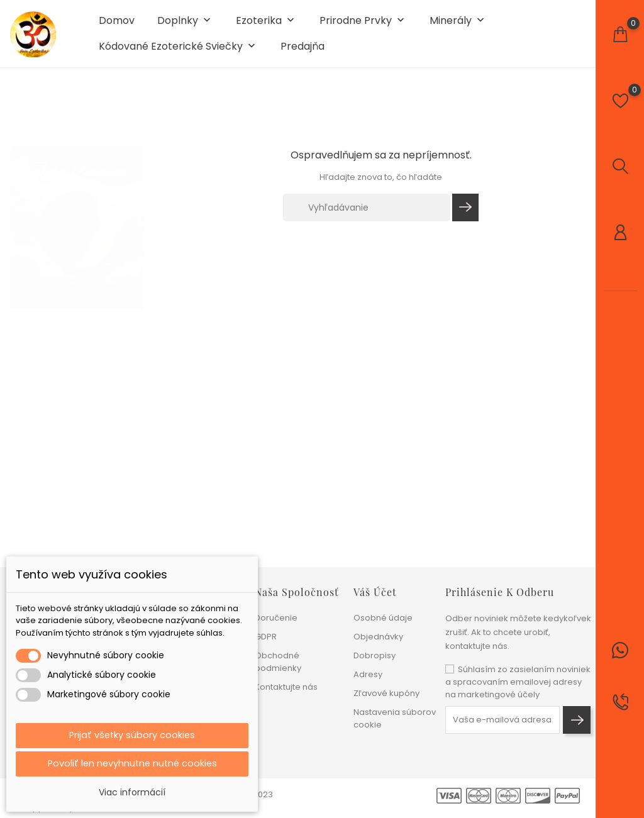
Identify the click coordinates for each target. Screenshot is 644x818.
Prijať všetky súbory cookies (132, 733)
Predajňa (303, 52)
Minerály (458, 26)
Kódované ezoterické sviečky (178, 52)
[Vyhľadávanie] (367, 218)
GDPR (266, 637)
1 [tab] (136, 222)
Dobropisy (375, 655)
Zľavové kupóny (386, 693)
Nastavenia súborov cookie (395, 718)
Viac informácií (132, 792)
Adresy (368, 674)
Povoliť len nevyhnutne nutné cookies (132, 763)
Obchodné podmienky (278, 662)
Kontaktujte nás (286, 687)
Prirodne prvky (363, 26)
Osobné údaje (383, 618)
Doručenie (276, 618)
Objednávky (378, 637)
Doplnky (185, 26)
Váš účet (375, 592)
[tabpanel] (77, 224)
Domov (117, 26)
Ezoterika (266, 26)
